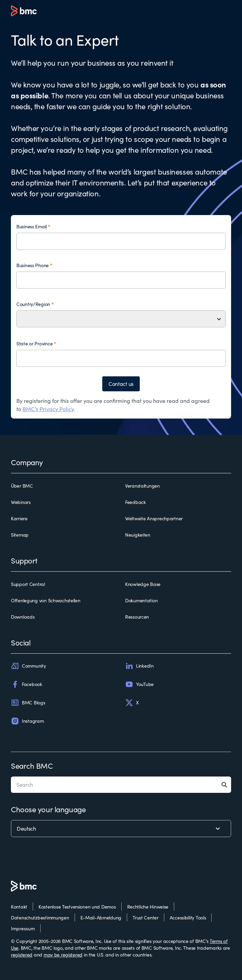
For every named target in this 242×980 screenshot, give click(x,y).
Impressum (23, 928)
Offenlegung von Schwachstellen (46, 600)
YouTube (139, 684)
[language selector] (121, 829)
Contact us (121, 384)
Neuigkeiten (138, 535)
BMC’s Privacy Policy (48, 409)
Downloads (23, 617)
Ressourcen (137, 617)
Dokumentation (141, 600)
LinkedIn (139, 666)
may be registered (63, 955)
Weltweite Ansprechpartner (154, 518)
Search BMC (32, 766)
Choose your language (48, 809)
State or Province (34, 344)
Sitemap (20, 535)
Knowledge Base (143, 584)
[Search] (226, 785)
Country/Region (33, 304)
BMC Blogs (28, 703)
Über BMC (22, 486)
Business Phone (33, 265)
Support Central (28, 584)
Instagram (27, 721)
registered (22, 955)
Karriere (19, 518)
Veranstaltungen (142, 486)
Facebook (27, 684)
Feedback (135, 502)
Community (28, 666)
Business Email (32, 226)
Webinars (21, 502)
